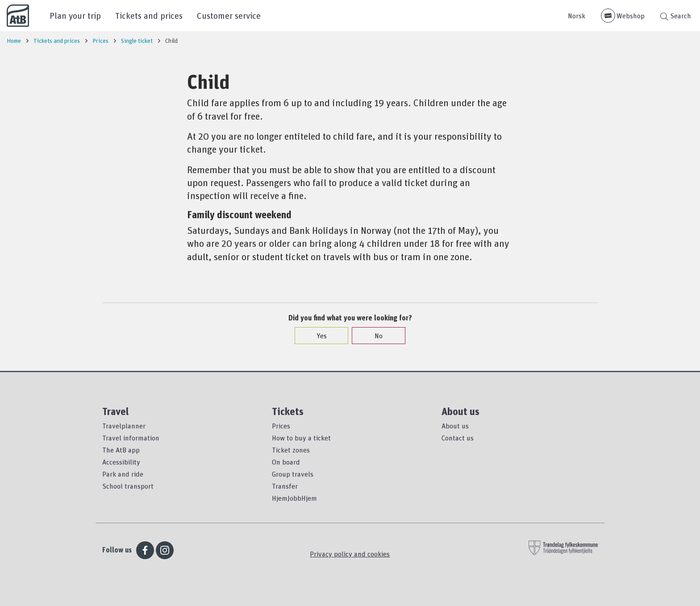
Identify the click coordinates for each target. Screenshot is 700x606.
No (374, 336)
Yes (317, 336)
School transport (128, 486)
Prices (281, 426)
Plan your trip (75, 15)
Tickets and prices (149, 15)
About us (455, 426)
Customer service (229, 15)
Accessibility (121, 462)
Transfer (285, 486)
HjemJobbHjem (294, 498)
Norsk (577, 16)
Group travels (293, 474)
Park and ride (123, 474)
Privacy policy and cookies (350, 554)
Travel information (131, 438)
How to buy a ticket (301, 438)
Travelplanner (124, 426)
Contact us (458, 438)
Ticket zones (291, 450)
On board (286, 462)
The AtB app (121, 450)
